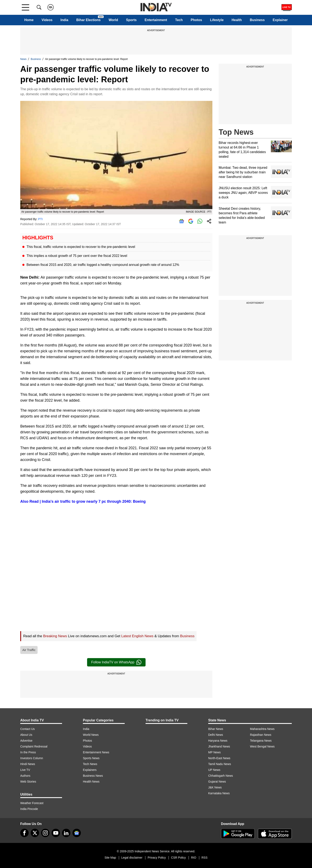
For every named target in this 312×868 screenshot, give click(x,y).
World (113, 20)
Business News (93, 776)
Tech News (90, 764)
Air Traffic (29, 650)
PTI (41, 219)
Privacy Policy (157, 858)
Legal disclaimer (132, 858)
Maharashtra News (262, 729)
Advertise (26, 741)
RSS (205, 858)
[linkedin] (66, 833)
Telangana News (261, 741)
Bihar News (216, 729)
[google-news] (77, 833)
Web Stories (28, 782)
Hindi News (28, 764)
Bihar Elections (88, 20)
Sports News (91, 758)
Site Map (110, 858)
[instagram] (45, 833)
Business (257, 20)
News (23, 59)
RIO (194, 858)
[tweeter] (35, 833)
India (64, 20)
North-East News (219, 758)
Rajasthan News (261, 735)
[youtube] (56, 833)
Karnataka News (219, 793)
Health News (91, 782)
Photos (196, 20)
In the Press (28, 752)
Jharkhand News (219, 746)
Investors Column (32, 758)
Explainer (280, 20)
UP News (214, 770)
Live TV (25, 770)
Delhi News (216, 735)
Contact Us (27, 729)
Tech (179, 20)
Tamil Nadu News (220, 764)
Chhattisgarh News (221, 776)
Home (29, 20)
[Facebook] (24, 833)
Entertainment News (96, 752)
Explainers (90, 770)
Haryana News (218, 741)
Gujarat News (217, 782)
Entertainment (156, 20)
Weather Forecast (32, 803)
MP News (214, 752)
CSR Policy (178, 858)
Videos (47, 20)
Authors (25, 776)
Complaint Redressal (34, 746)
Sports (131, 20)
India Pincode (29, 809)
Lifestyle (217, 20)
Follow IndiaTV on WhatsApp (116, 662)
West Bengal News (262, 746)
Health (237, 20)
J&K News (215, 787)
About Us (26, 735)
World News (91, 735)
